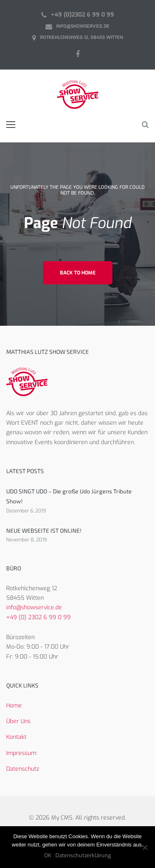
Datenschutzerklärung (83, 855)
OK (48, 855)
